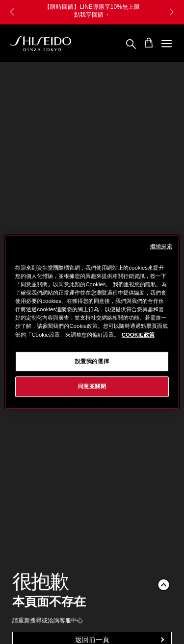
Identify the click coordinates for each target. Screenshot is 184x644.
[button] (172, 12)
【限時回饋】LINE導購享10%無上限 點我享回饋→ (92, 11)
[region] (92, 322)
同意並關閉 (92, 387)
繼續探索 (161, 246)
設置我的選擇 (92, 361)
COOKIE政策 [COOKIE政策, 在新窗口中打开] (138, 335)
